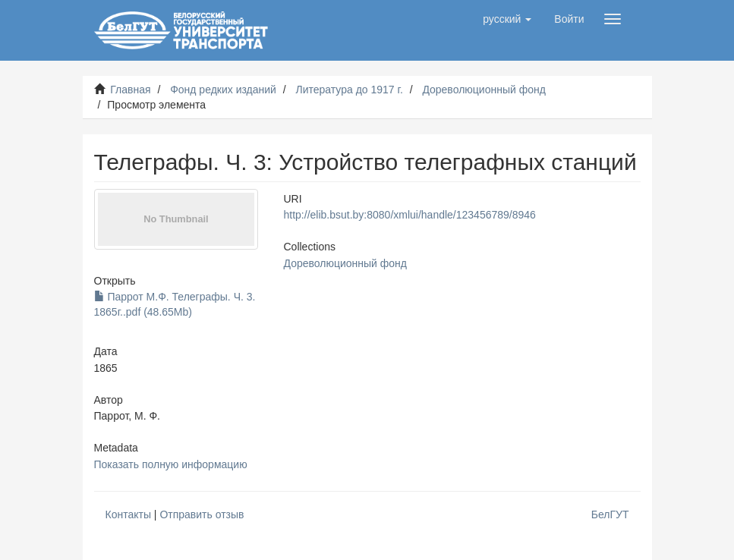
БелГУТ (610, 514)
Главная (130, 90)
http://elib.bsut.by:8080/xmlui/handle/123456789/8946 (410, 215)
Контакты (128, 514)
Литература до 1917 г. (349, 90)
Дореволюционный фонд (484, 90)
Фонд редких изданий (223, 90)
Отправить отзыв (202, 514)
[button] (507, 19)
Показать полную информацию (171, 464)
